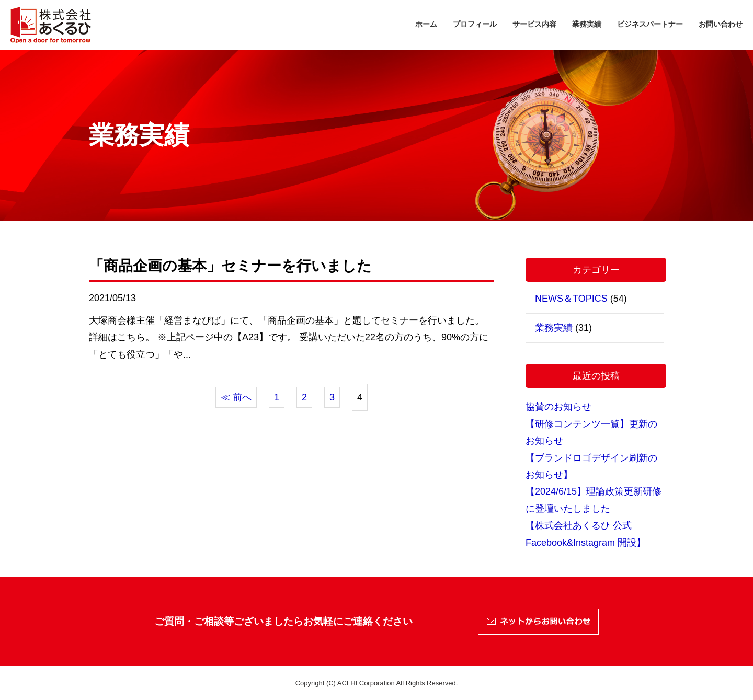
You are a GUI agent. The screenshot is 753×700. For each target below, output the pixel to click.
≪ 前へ (236, 397)
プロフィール (475, 24)
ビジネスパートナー (650, 24)
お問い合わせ (721, 24)
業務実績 (587, 24)
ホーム (426, 24)
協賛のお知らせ (558, 407)
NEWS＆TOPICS (571, 299)
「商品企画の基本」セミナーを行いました (230, 266)
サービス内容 (534, 24)
